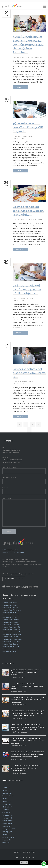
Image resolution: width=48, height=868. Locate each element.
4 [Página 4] (39, 425)
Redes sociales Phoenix (10, 637)
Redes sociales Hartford (11, 620)
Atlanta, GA (6, 810)
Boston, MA (7, 804)
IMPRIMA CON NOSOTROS (14, 579)
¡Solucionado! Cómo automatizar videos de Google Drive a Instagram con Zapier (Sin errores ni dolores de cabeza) (27, 754)
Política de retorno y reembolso (13, 552)
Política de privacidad (10, 550)
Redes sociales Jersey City (11, 627)
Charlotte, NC (7, 818)
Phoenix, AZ (7, 826)
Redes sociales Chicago (11, 624)
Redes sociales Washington (12, 634)
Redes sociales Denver (10, 644)
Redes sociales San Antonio (12, 610)
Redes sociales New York (11, 615)
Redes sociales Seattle (10, 651)
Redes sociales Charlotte (11, 629)
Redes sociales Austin (10, 603)
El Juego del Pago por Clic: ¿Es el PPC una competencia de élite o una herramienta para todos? (27, 700)
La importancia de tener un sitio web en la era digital (28, 211)
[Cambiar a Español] (24, 863)
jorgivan (38, 57)
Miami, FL (6, 799)
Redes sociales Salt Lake (11, 646)
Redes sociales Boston (10, 617)
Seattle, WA (6, 843)
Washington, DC (8, 821)
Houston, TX (7, 793)
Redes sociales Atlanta (10, 622)
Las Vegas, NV (7, 832)
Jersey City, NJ (8, 815)
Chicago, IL (6, 812)
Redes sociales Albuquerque (12, 639)
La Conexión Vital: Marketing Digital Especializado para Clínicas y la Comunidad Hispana (26, 768)
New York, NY (7, 801)
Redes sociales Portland (11, 649)
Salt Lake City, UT (9, 837)
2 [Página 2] (26, 425)
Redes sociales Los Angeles (12, 632)
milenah (20, 138)
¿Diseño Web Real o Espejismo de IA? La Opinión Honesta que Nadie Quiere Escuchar (28, 44)
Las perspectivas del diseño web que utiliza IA (29, 373)
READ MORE (20, 87)
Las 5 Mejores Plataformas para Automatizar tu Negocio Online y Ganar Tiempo (27, 686)
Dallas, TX (6, 790)
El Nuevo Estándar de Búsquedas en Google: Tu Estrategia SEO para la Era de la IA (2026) (27, 741)
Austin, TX (6, 788)
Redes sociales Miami (10, 612)
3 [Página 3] (32, 425)
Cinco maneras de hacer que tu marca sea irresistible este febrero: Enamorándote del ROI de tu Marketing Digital (28, 727)
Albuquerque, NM (9, 829)
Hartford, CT (7, 807)
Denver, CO (6, 834)
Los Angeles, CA (8, 823)
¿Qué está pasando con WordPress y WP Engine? (28, 127)
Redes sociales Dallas (10, 605)
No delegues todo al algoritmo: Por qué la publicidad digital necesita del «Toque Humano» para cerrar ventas (28, 713)
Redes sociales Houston (11, 607)
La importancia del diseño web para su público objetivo (27, 289)
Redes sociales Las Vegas (11, 641)
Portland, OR (7, 840)
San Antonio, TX (8, 796)
